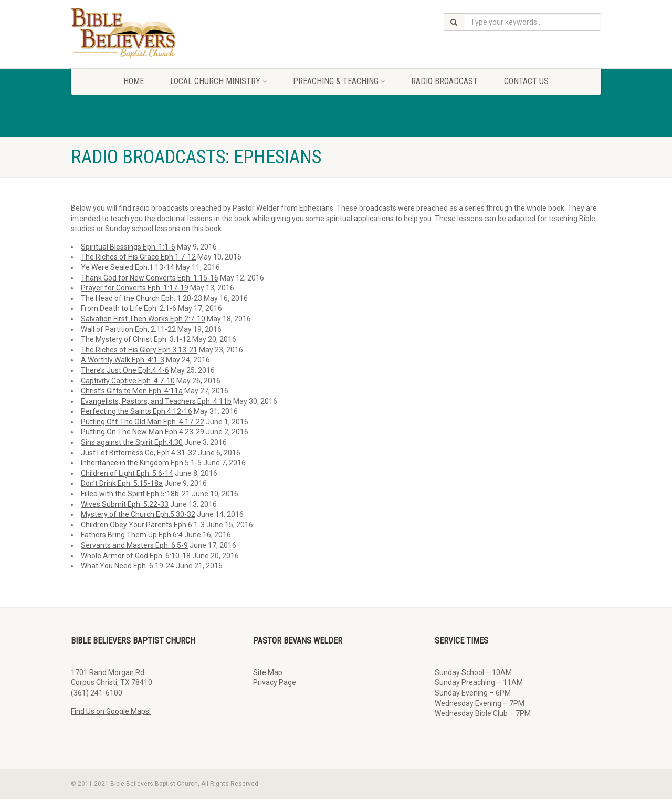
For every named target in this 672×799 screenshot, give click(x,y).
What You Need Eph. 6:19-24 (128, 566)
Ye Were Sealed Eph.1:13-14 (128, 267)
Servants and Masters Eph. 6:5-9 (134, 545)
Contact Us (526, 81)
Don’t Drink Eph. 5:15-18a (122, 483)
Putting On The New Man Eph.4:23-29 (143, 432)
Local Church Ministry (218, 81)
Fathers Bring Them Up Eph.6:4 (132, 535)
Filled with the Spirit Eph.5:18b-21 (135, 494)
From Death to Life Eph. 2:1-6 (129, 308)
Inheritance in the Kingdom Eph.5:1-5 (141, 463)
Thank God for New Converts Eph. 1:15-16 (150, 278)
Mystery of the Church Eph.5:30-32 (138, 514)
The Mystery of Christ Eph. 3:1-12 (136, 339)
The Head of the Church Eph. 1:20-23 (141, 298)
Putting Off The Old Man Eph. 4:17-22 (143, 422)
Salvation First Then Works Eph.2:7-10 (143, 319)
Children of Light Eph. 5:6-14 (127, 473)
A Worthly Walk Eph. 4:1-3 (123, 360)
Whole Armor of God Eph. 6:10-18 (136, 556)
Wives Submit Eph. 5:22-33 (125, 504)
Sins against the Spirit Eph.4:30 (132, 442)
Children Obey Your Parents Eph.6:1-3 (143, 525)
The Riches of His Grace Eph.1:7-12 (138, 257)
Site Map (268, 672)
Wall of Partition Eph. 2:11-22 (128, 329)
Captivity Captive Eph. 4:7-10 (128, 381)
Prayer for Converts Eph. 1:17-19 (135, 288)
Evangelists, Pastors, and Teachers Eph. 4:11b (156, 401)
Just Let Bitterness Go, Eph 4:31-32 (139, 453)
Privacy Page (275, 682)
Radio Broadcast (444, 81)
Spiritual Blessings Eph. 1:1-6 (128, 247)
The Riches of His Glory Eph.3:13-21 (139, 350)
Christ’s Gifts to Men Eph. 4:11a (132, 391)
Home (134, 81)
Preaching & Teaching (339, 81)
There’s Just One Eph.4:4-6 (125, 370)
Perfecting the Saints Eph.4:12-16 (136, 411)
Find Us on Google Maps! (111, 711)
